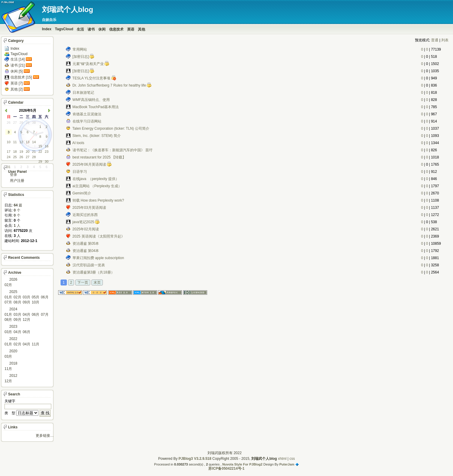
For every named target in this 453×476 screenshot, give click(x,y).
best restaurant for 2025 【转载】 (99, 157)
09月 (27, 302)
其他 (142, 29)
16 (46, 146)
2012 (13, 376)
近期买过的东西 (85, 215)
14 (34, 142)
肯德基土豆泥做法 (87, 114)
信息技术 (116, 29)
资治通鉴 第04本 (86, 251)
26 (9, 123)
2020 (13, 351)
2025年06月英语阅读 (89, 164)
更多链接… (45, 436)
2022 (13, 339)
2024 (13, 309)
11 (15, 142)
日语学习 (80, 172)
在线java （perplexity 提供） (96, 179)
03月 (27, 297)
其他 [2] (17, 89)
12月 (27, 320)
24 (9, 157)
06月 (45, 297)
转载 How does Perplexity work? (98, 200)
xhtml (282, 459)
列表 (445, 40)
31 (9, 167)
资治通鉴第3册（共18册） (94, 272)
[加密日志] (81, 57)
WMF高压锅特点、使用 (91, 100)
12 (21, 142)
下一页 (83, 282)
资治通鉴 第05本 (86, 244)
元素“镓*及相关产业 (88, 64)
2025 (13, 292)
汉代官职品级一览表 (89, 265)
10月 (36, 302)
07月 (8, 302)
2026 (13, 279)
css (292, 459)
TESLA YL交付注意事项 (91, 78)
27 (15, 123)
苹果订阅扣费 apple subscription (98, 258)
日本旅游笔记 (83, 93)
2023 (13, 327)
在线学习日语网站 (87, 121)
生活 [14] (18, 59)
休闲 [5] (17, 71)
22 (40, 152)
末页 (97, 282)
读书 (91, 29)
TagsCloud (64, 29)
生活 (80, 29)
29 (28, 123)
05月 (36, 297)
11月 (36, 344)
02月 (8, 285)
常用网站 (80, 49)
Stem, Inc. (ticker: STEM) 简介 (97, 136)
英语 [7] (17, 83)
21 (34, 152)
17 (9, 152)
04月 (27, 315)
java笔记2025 (83, 222)
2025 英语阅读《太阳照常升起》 (99, 236)
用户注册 (17, 181)
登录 (13, 175)
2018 (13, 363)
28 (21, 123)
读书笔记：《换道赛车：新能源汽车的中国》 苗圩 (113, 150)
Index (47, 29)
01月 (8, 297)
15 (40, 146)
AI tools (78, 143)
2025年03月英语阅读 (89, 208)
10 (9, 142)
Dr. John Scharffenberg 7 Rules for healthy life (109, 85)
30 (34, 123)
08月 (17, 302)
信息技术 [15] (21, 77)
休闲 (102, 29)
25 (15, 157)
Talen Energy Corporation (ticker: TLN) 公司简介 (111, 129)
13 (28, 142)
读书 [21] (18, 65)
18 (15, 152)
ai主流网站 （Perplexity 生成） (97, 186)
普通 (435, 40)
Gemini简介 (82, 193)
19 (21, 152)
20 (28, 152)
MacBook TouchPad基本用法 (96, 107)
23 (46, 152)
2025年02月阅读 (86, 229)
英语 (131, 29)
